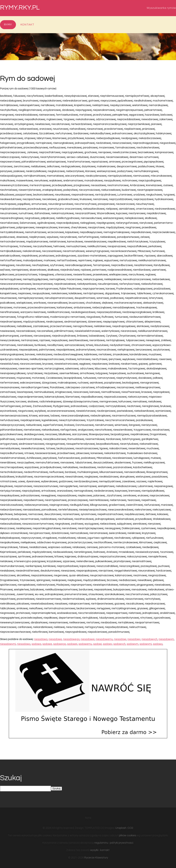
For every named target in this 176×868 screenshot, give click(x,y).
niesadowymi (8, 644)
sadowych (119, 644)
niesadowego (71, 639)
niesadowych (150, 639)
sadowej (72, 644)
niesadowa (41, 639)
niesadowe (55, 639)
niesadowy (134, 639)
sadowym (133, 644)
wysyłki (94, 850)
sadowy (108, 644)
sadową (158, 644)
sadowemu (85, 644)
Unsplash (121, 828)
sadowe (47, 644)
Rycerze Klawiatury (96, 858)
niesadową (24, 644)
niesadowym (166, 639)
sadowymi (146, 644)
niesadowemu (104, 639)
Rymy (8, 25)
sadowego (60, 644)
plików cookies (128, 835)
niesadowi (120, 639)
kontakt (105, 850)
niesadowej (88, 639)
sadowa (36, 644)
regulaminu (101, 843)
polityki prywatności (122, 843)
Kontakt (27, 25)
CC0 (130, 828)
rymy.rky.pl (20, 8)
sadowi (97, 644)
